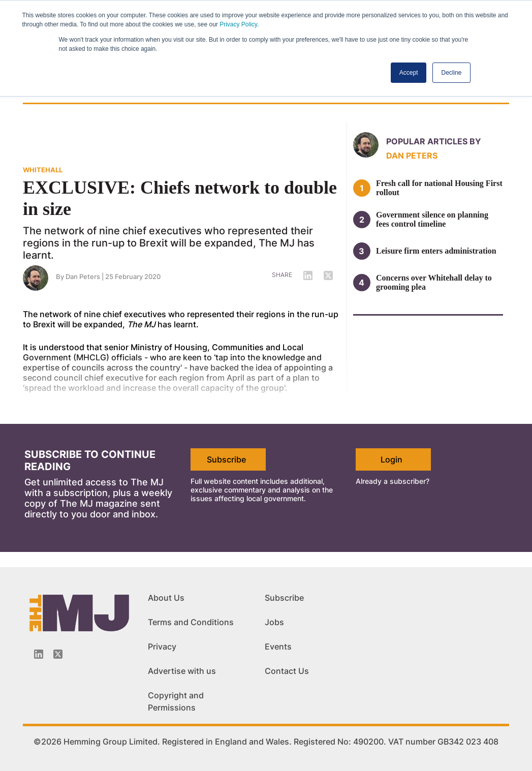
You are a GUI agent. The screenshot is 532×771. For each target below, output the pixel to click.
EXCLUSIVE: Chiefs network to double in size (180, 198)
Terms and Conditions (191, 622)
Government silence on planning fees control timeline (432, 219)
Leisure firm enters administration (436, 251)
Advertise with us (182, 671)
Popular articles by (434, 141)
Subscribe (226, 459)
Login (392, 459)
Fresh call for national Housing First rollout (439, 188)
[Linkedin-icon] (39, 654)
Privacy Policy (238, 24)
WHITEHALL (43, 170)
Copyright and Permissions (176, 701)
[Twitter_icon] (58, 654)
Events (278, 646)
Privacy (162, 646)
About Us (166, 598)
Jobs (274, 622)
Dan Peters (83, 276)
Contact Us (287, 671)
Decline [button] (451, 73)
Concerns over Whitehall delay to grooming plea (434, 282)
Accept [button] (409, 73)
